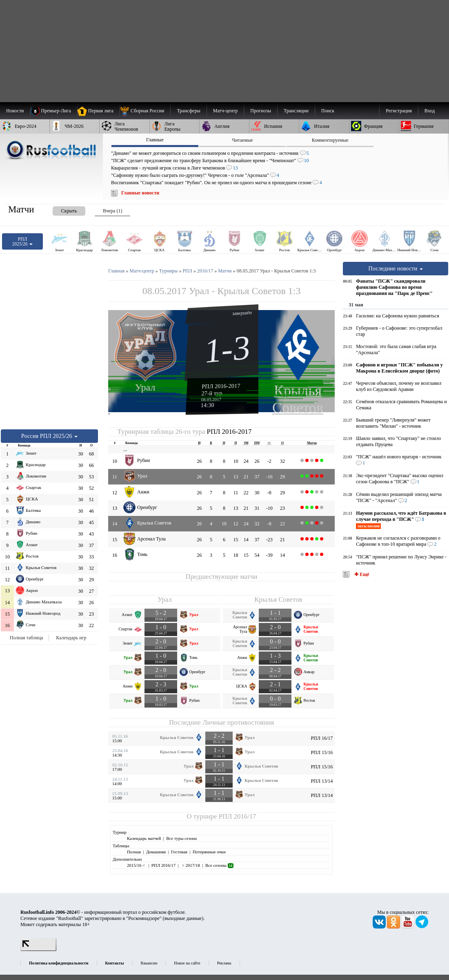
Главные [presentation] (155, 140)
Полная (134, 852)
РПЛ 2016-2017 (221, 386)
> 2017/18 (190, 865)
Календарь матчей (144, 838)
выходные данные (183, 918)
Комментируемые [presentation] (330, 140)
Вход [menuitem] (430, 111)
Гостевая (179, 852)
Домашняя (156, 852)
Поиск (328, 111)
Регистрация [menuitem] (399, 111)
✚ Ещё (361, 574)
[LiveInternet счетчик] (38, 949)
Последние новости (396, 268)
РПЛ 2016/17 (238, 816)
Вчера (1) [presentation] (112, 211)
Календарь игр (71, 638)
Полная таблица (26, 638)
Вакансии (149, 963)
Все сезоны (219, 865)
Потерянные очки (209, 852)
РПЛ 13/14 (322, 781)
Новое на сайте (187, 963)
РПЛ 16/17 (322, 738)
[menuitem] (145, 111)
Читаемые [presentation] (242, 140)
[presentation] (61, 209)
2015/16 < (137, 865)
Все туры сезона (181, 838)
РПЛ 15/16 (322, 752)
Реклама (224, 963)
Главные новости (140, 193)
